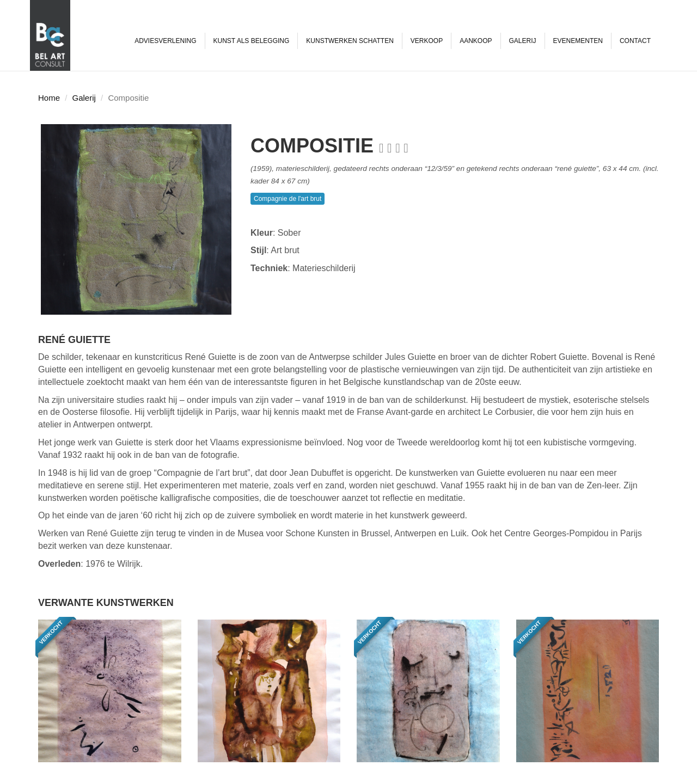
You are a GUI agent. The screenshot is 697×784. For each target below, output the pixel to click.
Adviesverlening (165, 41)
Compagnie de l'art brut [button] (288, 199)
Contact (635, 41)
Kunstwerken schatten (350, 41)
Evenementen (578, 41)
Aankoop (476, 41)
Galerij (523, 41)
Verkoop (427, 41)
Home (49, 98)
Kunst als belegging (252, 41)
